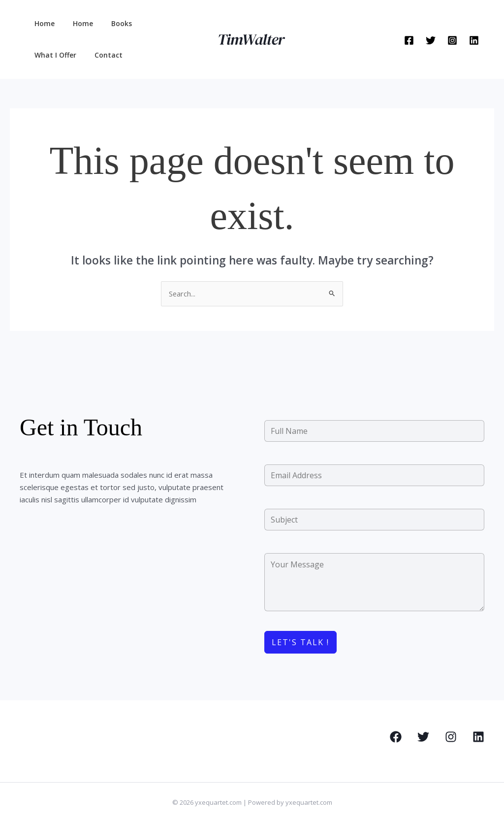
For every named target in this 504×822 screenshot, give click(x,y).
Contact (46, 55)
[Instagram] (452, 40)
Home (42, 23)
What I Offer (155, 23)
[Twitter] (431, 40)
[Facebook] (409, 40)
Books (110, 23)
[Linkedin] (474, 40)
